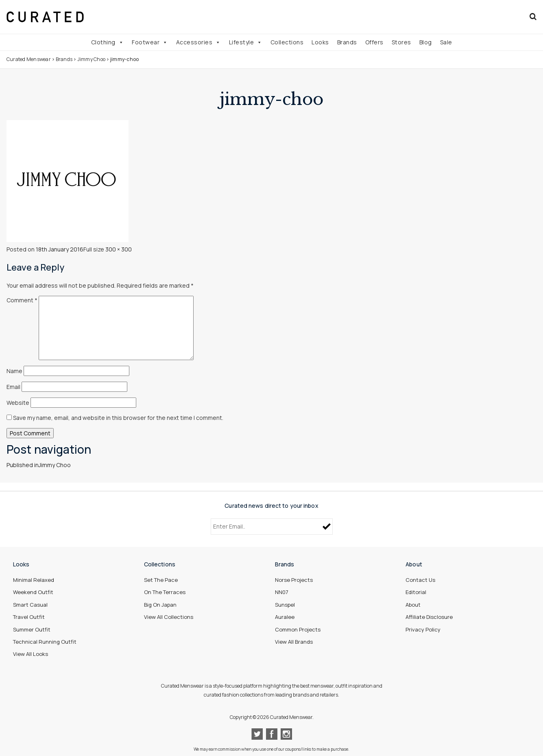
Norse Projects (294, 580)
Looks (320, 42)
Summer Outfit (32, 629)
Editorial (416, 592)
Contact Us (420, 580)
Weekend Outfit (33, 592)
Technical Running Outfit (45, 642)
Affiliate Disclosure (429, 617)
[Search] (533, 17)
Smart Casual (30, 605)
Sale (446, 42)
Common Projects (298, 629)
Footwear (150, 42)
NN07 (282, 592)
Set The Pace (161, 580)
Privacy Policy (423, 629)
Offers (374, 42)
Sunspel (285, 605)
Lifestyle (246, 42)
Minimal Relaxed (34, 580)
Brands (347, 42)
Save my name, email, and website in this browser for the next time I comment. (118, 418)
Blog (426, 42)
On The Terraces (165, 592)
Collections (287, 42)
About (413, 605)
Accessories (198, 42)
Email (13, 387)
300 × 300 (119, 249)
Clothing (108, 42)
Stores (401, 42)
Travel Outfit (29, 617)
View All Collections (169, 617)
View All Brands (294, 642)
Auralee (285, 617)
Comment (22, 300)
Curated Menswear (29, 59)
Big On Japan (160, 605)
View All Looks (31, 654)
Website (18, 403)
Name (14, 371)
